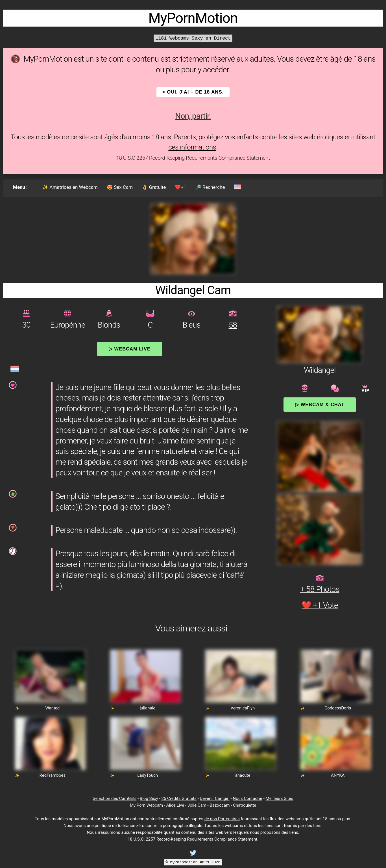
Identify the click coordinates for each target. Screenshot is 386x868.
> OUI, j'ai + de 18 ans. (193, 92)
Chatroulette (245, 805)
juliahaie (148, 708)
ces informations (192, 147)
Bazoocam (220, 805)
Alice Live (175, 805)
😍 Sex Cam (120, 187)
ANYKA (338, 775)
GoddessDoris (338, 708)
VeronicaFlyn (243, 708)
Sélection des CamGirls (115, 798)
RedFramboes (53, 775)
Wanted (52, 708)
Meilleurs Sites (280, 798)
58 (233, 325)
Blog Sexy (149, 798)
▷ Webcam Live (130, 349)
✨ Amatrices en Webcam (70, 187)
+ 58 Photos (320, 589)
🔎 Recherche (210, 187)
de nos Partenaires (222, 819)
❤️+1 (180, 187)
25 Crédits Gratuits (179, 798)
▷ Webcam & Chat (320, 404)
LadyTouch (148, 775)
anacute (243, 775)
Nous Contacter (248, 798)
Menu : (20, 187)
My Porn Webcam (147, 805)
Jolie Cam (197, 805)
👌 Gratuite (154, 187)
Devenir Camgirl (214, 798)
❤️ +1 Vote (320, 605)
